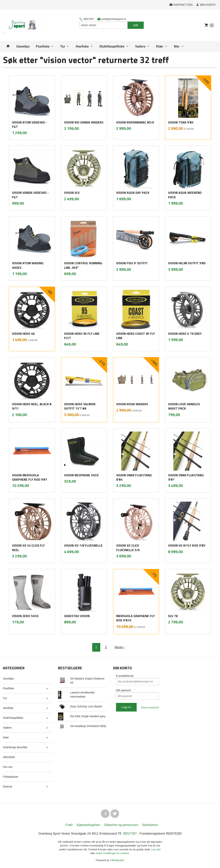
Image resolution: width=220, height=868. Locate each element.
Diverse (8, 787)
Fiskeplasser (11, 777)
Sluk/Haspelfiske (112, 46)
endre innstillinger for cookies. (113, 853)
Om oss (8, 767)
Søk (136, 25)
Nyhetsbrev (150, 825)
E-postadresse (125, 676)
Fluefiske (43, 46)
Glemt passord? (150, 707)
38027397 (87, 19)
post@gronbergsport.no (112, 19)
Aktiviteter (9, 757)
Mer (177, 46)
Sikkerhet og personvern (121, 825)
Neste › (120, 647)
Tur (63, 46)
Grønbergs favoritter (15, 747)
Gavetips (23, 46)
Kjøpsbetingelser (88, 825)
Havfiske (82, 46)
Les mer (156, 849)
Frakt (69, 825)
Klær (160, 46)
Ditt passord (123, 690)
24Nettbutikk (117, 860)
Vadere (140, 46)
